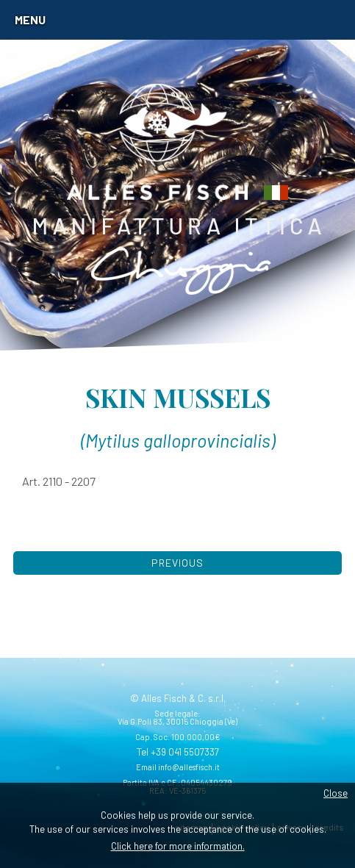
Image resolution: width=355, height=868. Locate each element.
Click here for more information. (178, 846)
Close (336, 793)
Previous (177, 563)
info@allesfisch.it (189, 767)
